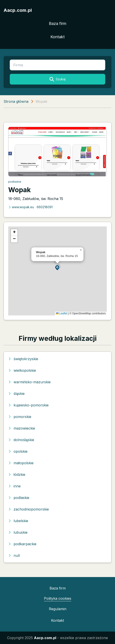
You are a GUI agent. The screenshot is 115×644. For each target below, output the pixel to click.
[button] (57, 267)
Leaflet (62, 313)
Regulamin (58, 609)
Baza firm (58, 23)
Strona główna (16, 101)
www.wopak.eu (21, 207)
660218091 (45, 207)
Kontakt (57, 37)
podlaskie (15, 182)
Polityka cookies (58, 598)
